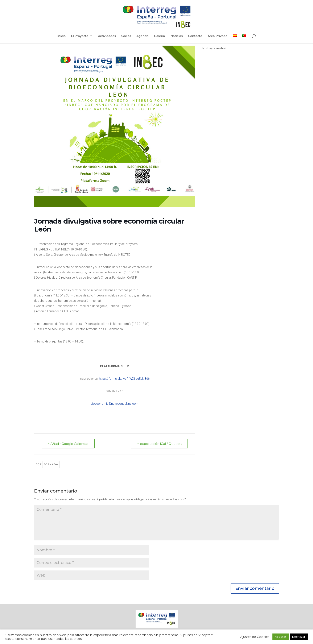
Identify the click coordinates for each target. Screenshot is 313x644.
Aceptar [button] (281, 637)
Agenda (143, 36)
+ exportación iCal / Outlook (159, 444)
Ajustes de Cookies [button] (255, 637)
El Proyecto (80, 36)
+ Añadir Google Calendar (68, 444)
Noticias (177, 36)
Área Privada (218, 36)
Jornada (51, 464)
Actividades (107, 36)
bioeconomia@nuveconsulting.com (115, 404)
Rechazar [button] (299, 637)
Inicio (61, 36)
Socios (126, 36)
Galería (160, 36)
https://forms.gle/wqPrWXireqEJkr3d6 (124, 379)
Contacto (195, 36)
